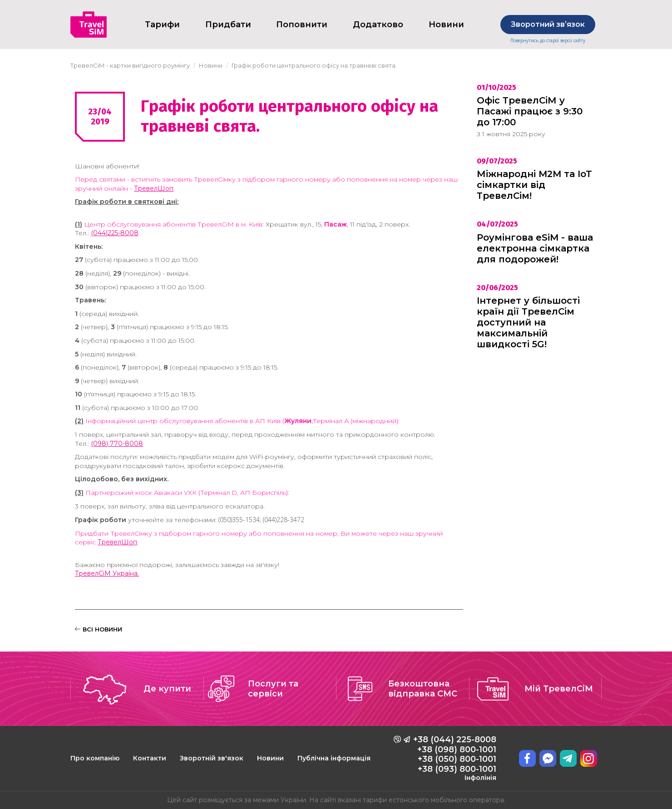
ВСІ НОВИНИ (99, 629)
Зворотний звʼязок (548, 24)
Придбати (228, 25)
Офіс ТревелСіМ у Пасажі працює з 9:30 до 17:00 (530, 111)
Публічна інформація (334, 758)
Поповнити (302, 25)
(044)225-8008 (115, 233)
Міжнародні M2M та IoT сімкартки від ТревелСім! (534, 185)
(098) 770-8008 (117, 444)
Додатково (378, 25)
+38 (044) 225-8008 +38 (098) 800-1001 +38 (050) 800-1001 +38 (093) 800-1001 (455, 758)
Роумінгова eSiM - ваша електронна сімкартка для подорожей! (535, 248)
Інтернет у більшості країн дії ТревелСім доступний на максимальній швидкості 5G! (528, 322)
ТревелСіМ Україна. (107, 573)
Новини (270, 758)
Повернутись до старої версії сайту (548, 41)
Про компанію (95, 758)
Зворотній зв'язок (212, 758)
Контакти (150, 758)
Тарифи (162, 25)
